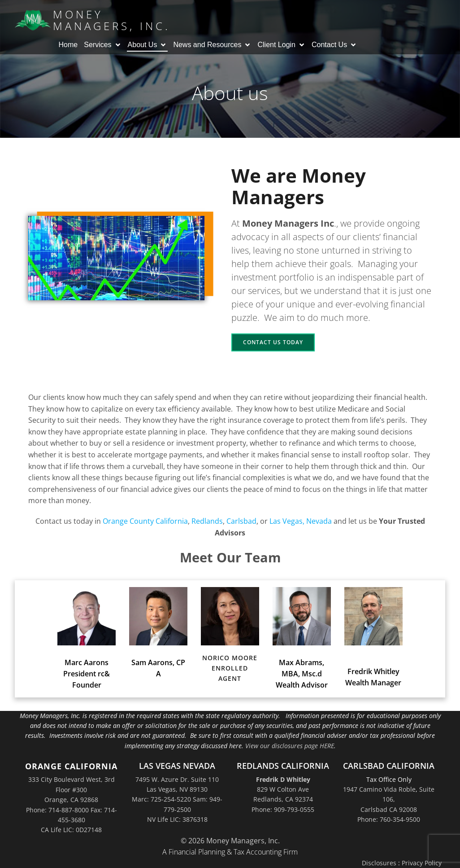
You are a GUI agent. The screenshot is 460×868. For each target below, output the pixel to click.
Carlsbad (241, 521)
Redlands (207, 521)
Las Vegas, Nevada (301, 521)
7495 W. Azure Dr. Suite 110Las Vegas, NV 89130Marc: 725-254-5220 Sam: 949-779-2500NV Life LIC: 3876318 (177, 800)
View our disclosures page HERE (290, 746)
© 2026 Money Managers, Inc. (230, 841)
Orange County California (145, 521)
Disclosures (379, 863)
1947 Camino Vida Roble (379, 789)
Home (68, 45)
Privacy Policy (422, 863)
